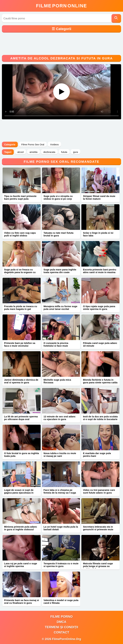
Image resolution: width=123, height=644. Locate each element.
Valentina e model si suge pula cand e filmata (61, 602)
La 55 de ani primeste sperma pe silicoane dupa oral (21, 418)
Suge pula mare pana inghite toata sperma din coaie (60, 271)
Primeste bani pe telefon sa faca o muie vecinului (20, 344)
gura (75, 152)
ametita (33, 152)
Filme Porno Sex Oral (33, 144)
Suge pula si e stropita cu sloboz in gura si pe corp (58, 197)
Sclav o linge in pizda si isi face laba (98, 234)
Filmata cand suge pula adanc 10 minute (100, 344)
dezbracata (49, 152)
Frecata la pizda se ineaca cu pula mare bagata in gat (21, 308)
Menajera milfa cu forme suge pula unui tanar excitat (60, 308)
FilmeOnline (61, 6)
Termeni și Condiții (61, 627)
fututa (64, 152)
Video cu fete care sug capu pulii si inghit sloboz (20, 234)
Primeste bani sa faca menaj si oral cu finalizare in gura (22, 602)
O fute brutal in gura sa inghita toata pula (22, 455)
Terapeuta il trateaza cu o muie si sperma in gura (61, 565)
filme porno (62, 617)
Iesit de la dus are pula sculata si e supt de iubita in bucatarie (100, 418)
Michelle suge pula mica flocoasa (57, 381)
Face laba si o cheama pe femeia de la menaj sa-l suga (60, 491)
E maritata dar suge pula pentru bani (97, 455)
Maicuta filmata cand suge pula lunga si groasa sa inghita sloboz (98, 566)
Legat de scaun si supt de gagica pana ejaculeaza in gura (19, 493)
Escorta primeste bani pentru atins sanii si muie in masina (100, 271)
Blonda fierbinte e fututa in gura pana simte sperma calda (100, 381)
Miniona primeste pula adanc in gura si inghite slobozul (21, 528)
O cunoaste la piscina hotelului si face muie (56, 344)
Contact (61, 632)
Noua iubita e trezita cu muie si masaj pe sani (60, 455)
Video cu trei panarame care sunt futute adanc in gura (99, 491)
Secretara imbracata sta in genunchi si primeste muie (98, 528)
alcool (20, 152)
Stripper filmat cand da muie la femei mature (99, 197)
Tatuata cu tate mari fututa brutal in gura (58, 234)
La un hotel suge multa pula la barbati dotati (61, 528)
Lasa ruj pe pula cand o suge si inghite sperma (21, 565)
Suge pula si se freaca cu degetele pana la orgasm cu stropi (20, 272)
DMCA (61, 622)
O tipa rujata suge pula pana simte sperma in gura (99, 308)
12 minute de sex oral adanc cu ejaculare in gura (60, 418)
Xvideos (54, 144)
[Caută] (116, 18)
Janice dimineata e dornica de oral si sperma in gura (21, 381)
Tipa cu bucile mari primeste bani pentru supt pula (20, 197)
